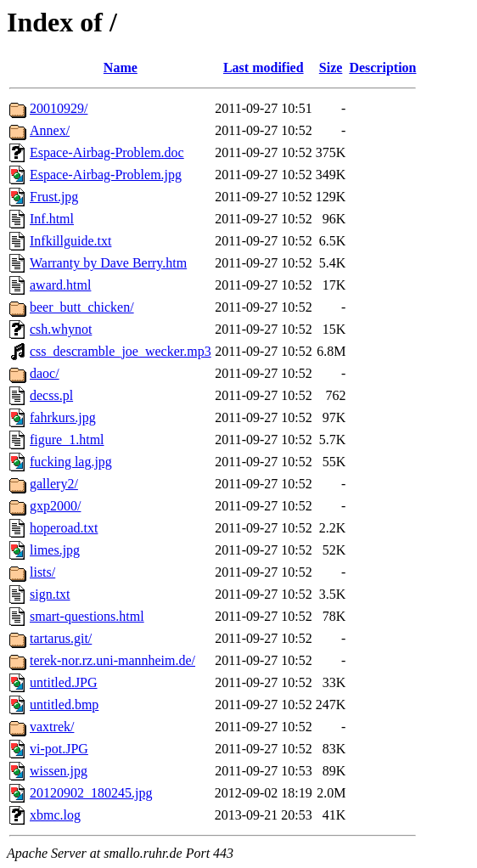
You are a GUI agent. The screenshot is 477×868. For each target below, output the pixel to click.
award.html (60, 285)
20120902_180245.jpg (91, 793)
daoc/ (45, 373)
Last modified (264, 68)
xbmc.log (55, 815)
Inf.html (52, 219)
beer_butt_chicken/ (82, 307)
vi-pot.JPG (59, 749)
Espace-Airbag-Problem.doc (107, 152)
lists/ (42, 572)
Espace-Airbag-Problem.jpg (106, 175)
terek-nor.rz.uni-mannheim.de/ (112, 660)
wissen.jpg (59, 771)
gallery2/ (54, 484)
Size (331, 68)
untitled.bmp (64, 705)
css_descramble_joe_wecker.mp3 (121, 351)
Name (121, 68)
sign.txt (50, 594)
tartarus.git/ (61, 638)
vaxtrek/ (52, 727)
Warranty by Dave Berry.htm (108, 263)
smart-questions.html (87, 616)
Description (382, 68)
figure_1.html (67, 440)
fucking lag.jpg (71, 462)
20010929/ (59, 108)
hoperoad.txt (64, 528)
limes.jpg (55, 550)
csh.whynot (61, 329)
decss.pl (51, 395)
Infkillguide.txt (70, 241)
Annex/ (50, 130)
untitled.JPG (64, 682)
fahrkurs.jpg (63, 417)
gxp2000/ (55, 506)
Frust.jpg (54, 197)
